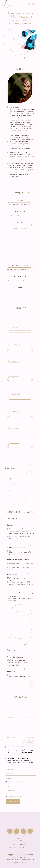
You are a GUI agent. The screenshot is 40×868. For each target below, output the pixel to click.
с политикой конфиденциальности (16, 796)
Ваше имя (9, 770)
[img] (17, 831)
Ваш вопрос (10, 787)
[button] (29, 4)
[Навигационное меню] (37, 4)
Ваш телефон (11, 778)
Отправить (13, 801)
